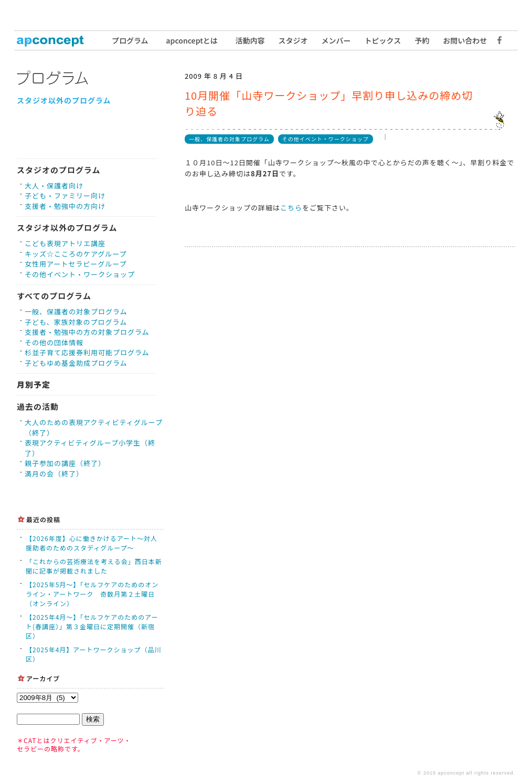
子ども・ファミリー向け (65, 195)
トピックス (383, 40)
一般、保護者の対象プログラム (76, 311)
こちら (291, 208)
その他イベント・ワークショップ (80, 274)
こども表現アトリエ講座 (65, 243)
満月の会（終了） (54, 474)
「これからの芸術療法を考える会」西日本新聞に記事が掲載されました (94, 566)
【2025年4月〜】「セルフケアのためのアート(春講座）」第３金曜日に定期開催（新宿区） (92, 626)
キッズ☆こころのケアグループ (76, 254)
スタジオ (293, 40)
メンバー (336, 40)
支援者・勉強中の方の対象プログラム (87, 332)
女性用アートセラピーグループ (76, 264)
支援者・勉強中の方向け (65, 206)
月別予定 (34, 384)
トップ (56, 40)
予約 (422, 40)
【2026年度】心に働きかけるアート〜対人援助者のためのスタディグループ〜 (92, 543)
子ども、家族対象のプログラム (76, 322)
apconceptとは (192, 40)
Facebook (497, 40)
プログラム (130, 40)
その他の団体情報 (54, 342)
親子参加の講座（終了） (65, 463)
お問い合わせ (465, 40)
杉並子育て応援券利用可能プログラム (87, 352)
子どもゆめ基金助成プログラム (76, 363)
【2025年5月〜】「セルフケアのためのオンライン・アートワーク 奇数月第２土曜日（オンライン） (92, 594)
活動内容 (250, 40)
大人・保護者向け (54, 186)
